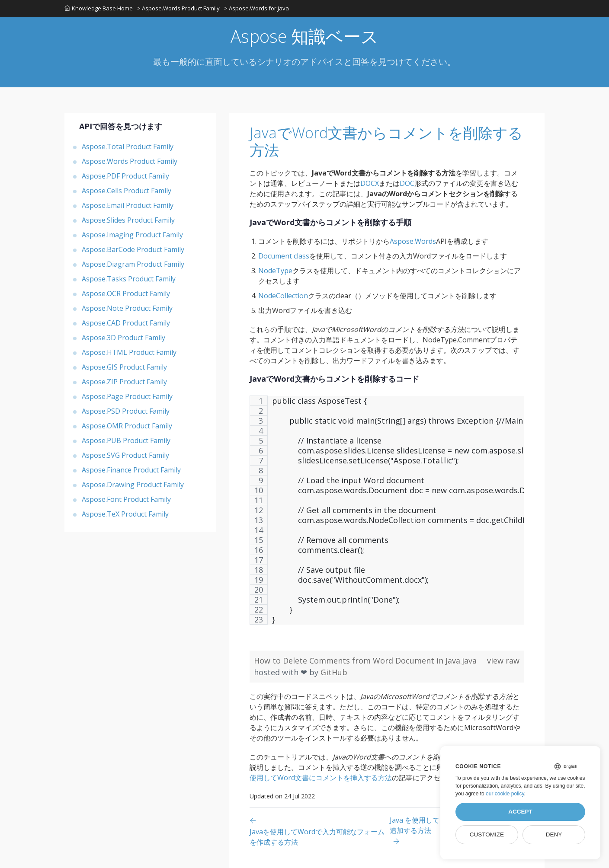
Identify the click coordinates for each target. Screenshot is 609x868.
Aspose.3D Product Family (123, 338)
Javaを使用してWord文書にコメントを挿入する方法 (384, 772)
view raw (503, 661)
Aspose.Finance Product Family (131, 470)
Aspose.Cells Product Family (127, 191)
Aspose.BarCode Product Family (133, 249)
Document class (284, 256)
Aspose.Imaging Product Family (132, 235)
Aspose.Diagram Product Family (133, 264)
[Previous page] (320, 831)
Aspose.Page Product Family (127, 396)
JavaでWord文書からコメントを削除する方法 (386, 142)
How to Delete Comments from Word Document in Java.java (365, 661)
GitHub (334, 672)
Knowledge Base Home (99, 8)
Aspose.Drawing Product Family (133, 485)
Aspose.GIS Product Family (124, 367)
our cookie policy (505, 794)
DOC (407, 183)
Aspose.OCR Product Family (126, 294)
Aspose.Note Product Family (127, 308)
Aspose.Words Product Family (130, 161)
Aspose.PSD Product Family (126, 411)
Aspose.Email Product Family (128, 205)
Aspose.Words (413, 241)
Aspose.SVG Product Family (125, 455)
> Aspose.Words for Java (256, 8)
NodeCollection (283, 296)
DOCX (370, 183)
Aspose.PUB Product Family (126, 440)
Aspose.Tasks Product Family (129, 279)
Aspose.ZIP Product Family (124, 382)
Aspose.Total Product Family (128, 147)
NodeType (275, 271)
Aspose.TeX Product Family (125, 514)
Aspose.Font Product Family (126, 499)
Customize (487, 834)
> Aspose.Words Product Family (178, 8)
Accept (520, 812)
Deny (554, 834)
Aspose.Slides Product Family (128, 220)
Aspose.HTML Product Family (129, 352)
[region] (387, 514)
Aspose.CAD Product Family (126, 323)
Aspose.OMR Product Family (127, 426)
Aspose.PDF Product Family (125, 176)
